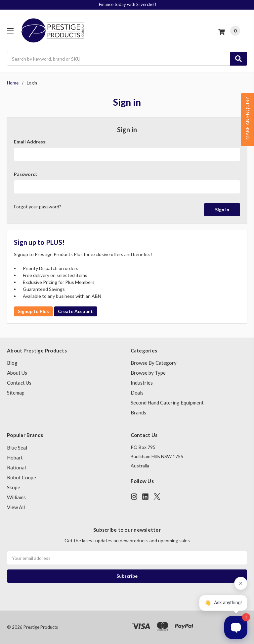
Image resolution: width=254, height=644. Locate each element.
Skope (14, 487)
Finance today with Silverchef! (128, 4)
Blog (12, 363)
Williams (16, 497)
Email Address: (30, 142)
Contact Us (19, 383)
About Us (17, 373)
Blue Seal (17, 448)
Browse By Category (154, 363)
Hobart (15, 457)
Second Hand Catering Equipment (167, 402)
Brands (138, 412)
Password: (25, 174)
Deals (137, 393)
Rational (16, 467)
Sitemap (16, 393)
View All (16, 507)
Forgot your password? (38, 207)
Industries (142, 383)
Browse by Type (148, 373)
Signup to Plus (33, 311)
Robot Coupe (21, 477)
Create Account (75, 311)
